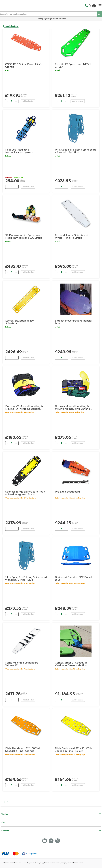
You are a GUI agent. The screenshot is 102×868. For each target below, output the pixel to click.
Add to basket (28, 101)
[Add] (16, 101)
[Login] (90, 5)
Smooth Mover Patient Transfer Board (74, 322)
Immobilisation (11, 26)
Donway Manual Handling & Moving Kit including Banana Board (72, 407)
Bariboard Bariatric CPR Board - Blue (74, 578)
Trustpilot (4, 802)
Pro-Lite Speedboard (67, 492)
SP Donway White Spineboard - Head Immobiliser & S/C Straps (24, 236)
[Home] (100, 6)
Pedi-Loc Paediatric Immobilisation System (19, 151)
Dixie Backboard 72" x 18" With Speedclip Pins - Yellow (73, 750)
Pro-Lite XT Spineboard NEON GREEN (73, 66)
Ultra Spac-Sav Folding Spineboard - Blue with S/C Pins (76, 151)
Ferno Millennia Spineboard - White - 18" (23, 664)
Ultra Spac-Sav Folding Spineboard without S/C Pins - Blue (26, 578)
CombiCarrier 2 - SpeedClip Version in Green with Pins (71, 664)
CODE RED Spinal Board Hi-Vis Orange (24, 66)
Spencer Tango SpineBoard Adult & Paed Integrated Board (25, 493)
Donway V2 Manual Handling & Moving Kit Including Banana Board (24, 407)
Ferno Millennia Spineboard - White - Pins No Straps (72, 236)
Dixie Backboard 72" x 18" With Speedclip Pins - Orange (24, 750)
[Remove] (7, 101)
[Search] (99, 14)
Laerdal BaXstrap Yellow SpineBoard (20, 322)
